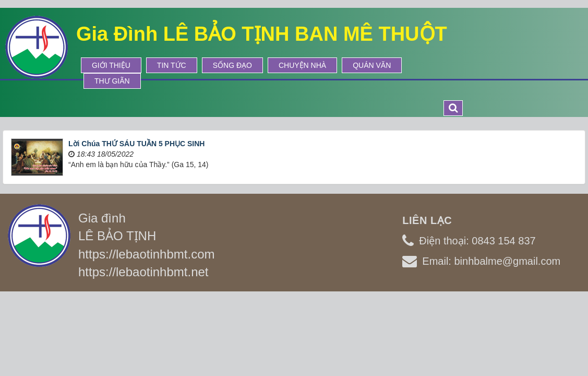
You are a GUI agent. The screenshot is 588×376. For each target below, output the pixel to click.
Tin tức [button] (172, 65)
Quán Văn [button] (372, 65)
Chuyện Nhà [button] (302, 65)
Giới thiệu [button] (111, 65)
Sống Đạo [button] (232, 65)
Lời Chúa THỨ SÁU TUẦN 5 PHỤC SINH (136, 144)
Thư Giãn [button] (112, 81)
